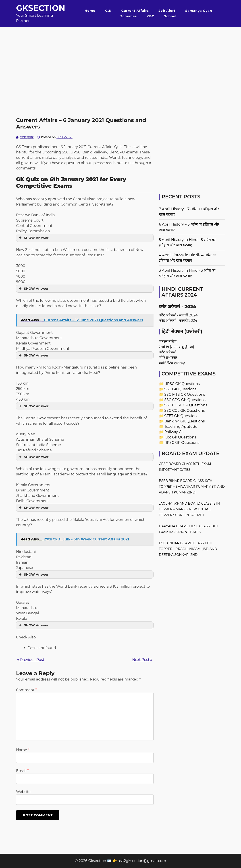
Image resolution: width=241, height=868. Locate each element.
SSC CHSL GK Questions (186, 405)
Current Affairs (135, 11)
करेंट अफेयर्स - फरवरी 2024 (178, 321)
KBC (150, 16)
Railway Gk (174, 432)
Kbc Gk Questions (180, 437)
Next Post (142, 660)
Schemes (129, 16)
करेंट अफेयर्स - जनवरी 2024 (178, 315)
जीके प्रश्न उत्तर (168, 358)
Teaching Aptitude (181, 427)
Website (23, 792)
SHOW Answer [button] (33, 238)
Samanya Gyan (199, 11)
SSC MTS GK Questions (185, 394)
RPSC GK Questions (182, 443)
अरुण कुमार (27, 137)
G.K (108, 11)
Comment (26, 690)
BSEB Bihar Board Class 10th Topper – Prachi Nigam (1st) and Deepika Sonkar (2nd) (188, 549)
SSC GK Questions (180, 389)
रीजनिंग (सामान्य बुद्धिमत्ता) (177, 347)
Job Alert (167, 11)
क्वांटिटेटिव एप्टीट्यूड (172, 363)
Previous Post (31, 660)
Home (90, 11)
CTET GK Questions (181, 416)
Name (23, 750)
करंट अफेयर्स (167, 352)
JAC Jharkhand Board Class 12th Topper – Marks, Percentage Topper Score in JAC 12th (189, 509)
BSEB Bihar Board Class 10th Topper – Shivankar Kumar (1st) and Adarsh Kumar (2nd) (192, 487)
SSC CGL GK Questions (184, 411)
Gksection (41, 8)
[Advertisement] (120, 58)
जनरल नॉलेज (168, 341)
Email (22, 771)
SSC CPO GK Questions (185, 400)
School (170, 16)
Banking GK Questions (184, 421)
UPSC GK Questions (182, 384)
